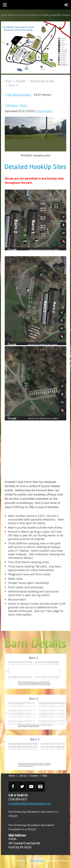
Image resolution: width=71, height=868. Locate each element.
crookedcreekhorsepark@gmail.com (30, 803)
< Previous (11, 105)
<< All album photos (18, 95)
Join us (23, 776)
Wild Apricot (37, 861)
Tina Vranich (44, 111)
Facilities (20, 81)
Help (44, 776)
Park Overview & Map (42, 81)
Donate (34, 776)
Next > (24, 105)
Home (8, 81)
